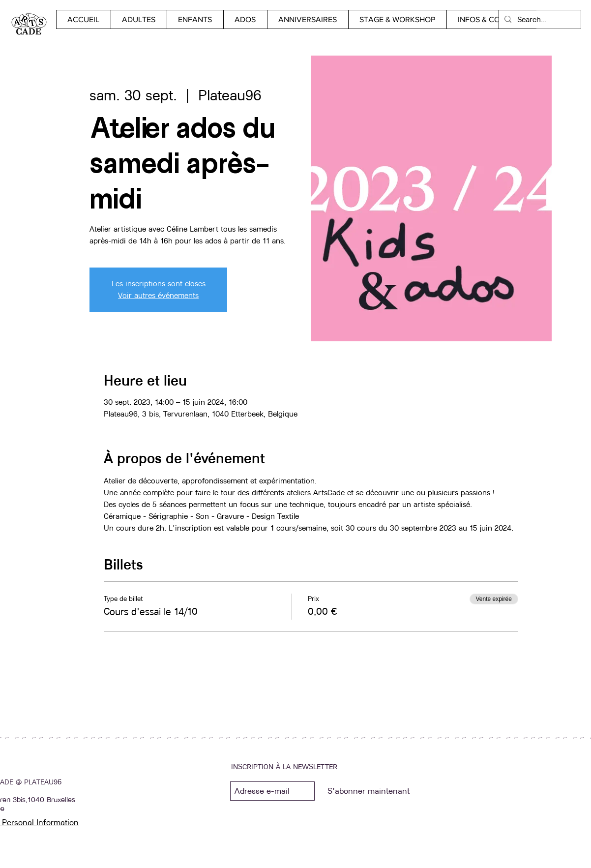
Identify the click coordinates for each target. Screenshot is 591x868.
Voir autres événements (158, 295)
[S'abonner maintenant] (368, 791)
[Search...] (539, 19)
